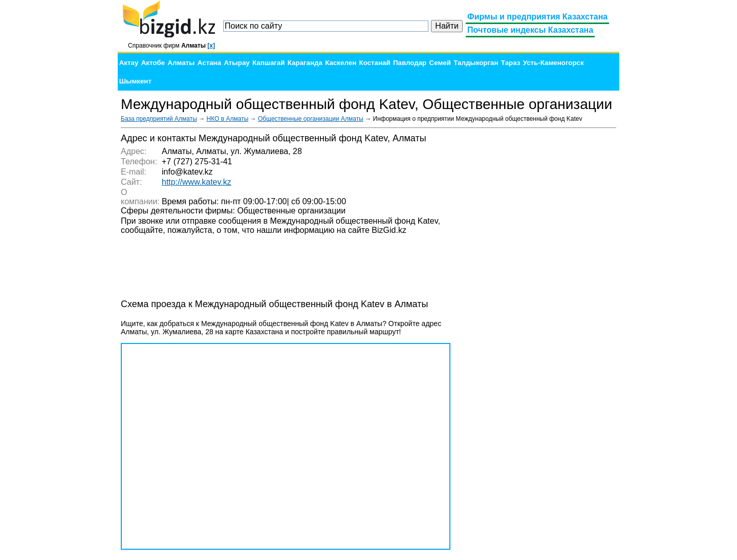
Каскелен (341, 63)
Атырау (236, 63)
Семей (440, 63)
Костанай (375, 63)
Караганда (305, 63)
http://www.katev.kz (197, 182)
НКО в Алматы (228, 119)
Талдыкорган (476, 63)
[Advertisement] (539, 287)
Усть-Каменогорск (554, 63)
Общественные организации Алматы (311, 119)
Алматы (181, 63)
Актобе (153, 63)
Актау (129, 63)
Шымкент (135, 81)
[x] (211, 46)
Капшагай (268, 63)
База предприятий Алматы (159, 119)
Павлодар (410, 63)
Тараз (511, 63)
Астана (209, 63)
